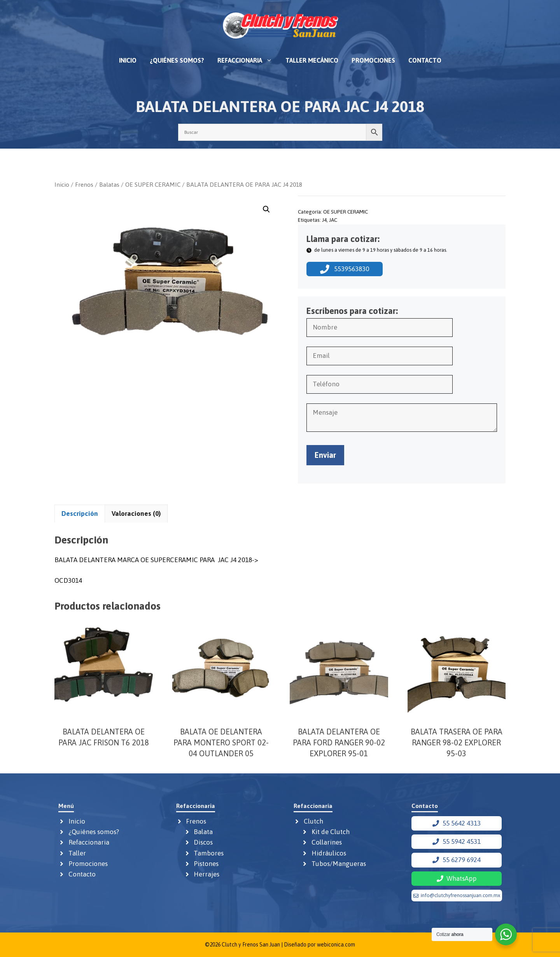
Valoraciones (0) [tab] (136, 514)
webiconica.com (336, 945)
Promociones (373, 60)
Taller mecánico (312, 60)
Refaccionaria (248, 60)
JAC (333, 220)
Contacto (425, 60)
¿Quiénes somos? (177, 60)
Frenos (84, 184)
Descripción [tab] (80, 514)
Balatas (109, 184)
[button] (266, 209)
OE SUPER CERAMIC (153, 184)
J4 (324, 220)
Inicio (128, 60)
